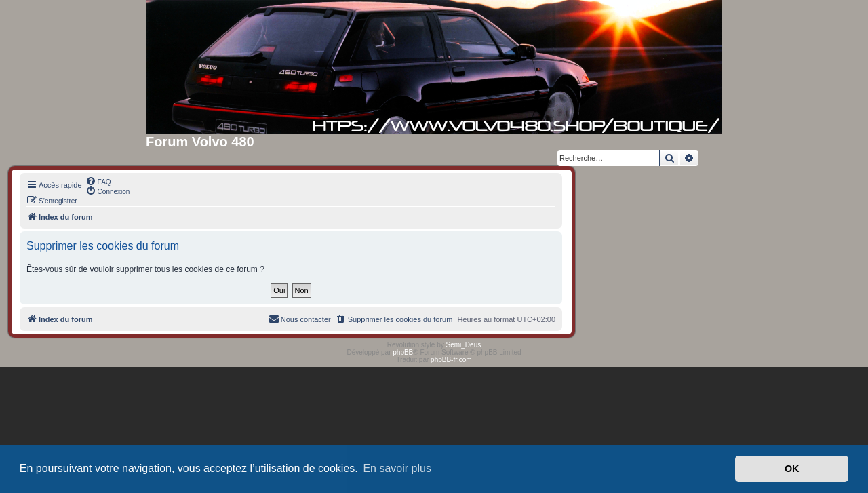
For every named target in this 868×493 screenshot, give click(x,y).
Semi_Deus (464, 345)
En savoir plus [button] (397, 468)
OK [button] (792, 469)
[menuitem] (98, 181)
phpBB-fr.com (451, 360)
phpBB (403, 352)
